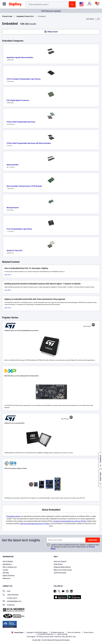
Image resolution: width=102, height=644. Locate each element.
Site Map (6, 573)
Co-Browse (9, 605)
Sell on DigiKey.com (10, 567)
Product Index (7, 16)
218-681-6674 (10, 598)
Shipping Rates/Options (62, 567)
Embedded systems (13, 516)
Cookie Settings (62, 634)
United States (17, 633)
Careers (5, 570)
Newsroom (7, 578)
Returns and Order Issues (63, 570)
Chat (6, 591)
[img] (15, 5)
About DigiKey (8, 561)
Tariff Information (60, 573)
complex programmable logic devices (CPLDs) (70, 521)
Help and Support (60, 561)
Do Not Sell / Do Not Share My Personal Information (51, 640)
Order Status (58, 564)
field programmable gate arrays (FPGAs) (35, 524)
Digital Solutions (9, 576)
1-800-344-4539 (10, 595)
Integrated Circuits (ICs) (25, 16)
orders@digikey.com (12, 601)
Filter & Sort (53, 32)
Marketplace (7, 564)
